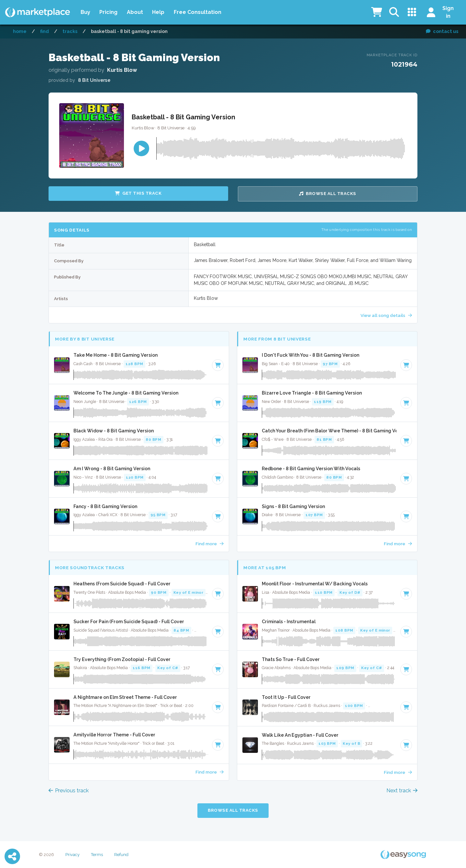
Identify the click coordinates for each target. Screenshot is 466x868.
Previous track (69, 791)
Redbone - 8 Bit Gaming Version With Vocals (311, 469)
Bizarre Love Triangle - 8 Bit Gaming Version (312, 393)
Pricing (108, 12)
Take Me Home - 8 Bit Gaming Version (116, 355)
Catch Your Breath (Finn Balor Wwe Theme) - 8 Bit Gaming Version (329, 431)
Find (44, 31)
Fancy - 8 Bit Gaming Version (105, 506)
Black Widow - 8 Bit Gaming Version (114, 431)
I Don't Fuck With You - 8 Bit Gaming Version (311, 355)
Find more (210, 544)
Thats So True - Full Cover (291, 659)
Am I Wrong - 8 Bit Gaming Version (112, 469)
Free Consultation (198, 12)
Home (20, 31)
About (135, 12)
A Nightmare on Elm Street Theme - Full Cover (125, 697)
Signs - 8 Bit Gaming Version (293, 506)
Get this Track (138, 193)
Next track (402, 791)
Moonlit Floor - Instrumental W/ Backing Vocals (315, 584)
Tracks (70, 31)
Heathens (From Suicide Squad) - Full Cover (122, 584)
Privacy (72, 855)
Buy (85, 12)
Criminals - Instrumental (289, 622)
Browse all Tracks (328, 194)
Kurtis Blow (122, 70)
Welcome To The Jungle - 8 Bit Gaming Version (126, 393)
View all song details (386, 315)
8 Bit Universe (94, 80)
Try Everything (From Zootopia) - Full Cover (122, 659)
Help (158, 12)
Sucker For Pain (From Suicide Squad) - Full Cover (129, 622)
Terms (97, 855)
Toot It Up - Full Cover (286, 697)
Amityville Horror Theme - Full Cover (114, 735)
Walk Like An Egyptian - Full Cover (300, 735)
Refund (121, 855)
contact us (442, 31)
